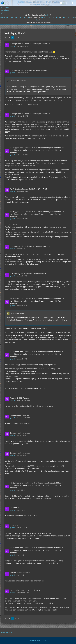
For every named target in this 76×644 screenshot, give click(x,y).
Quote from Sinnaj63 (18, 80)
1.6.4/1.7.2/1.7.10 (48, 17)
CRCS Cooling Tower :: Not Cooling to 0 (25, 590)
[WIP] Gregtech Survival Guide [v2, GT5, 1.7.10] (28, 189)
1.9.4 (63, 17)
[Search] (61, 3)
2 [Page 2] (13, 37)
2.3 (12, 17)
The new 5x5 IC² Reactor (19, 398)
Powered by (38, 641)
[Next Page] (23, 37)
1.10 (68, 17)
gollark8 (13, 46)
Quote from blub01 (18, 314)
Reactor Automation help (20, 573)
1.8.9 (58, 17)
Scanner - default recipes (20, 433)
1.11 (73, 17)
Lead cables (15, 508)
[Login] (67, 3)
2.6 (20, 17)
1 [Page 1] (9, 37)
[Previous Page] (6, 37)
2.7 (24, 17)
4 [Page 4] (19, 37)
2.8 (28, 17)
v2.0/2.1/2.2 (5, 17)
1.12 (38, 20)
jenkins (48, 15)
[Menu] (73, 3)
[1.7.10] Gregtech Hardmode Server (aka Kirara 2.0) (30, 44)
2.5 (16, 17)
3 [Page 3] (16, 37)
